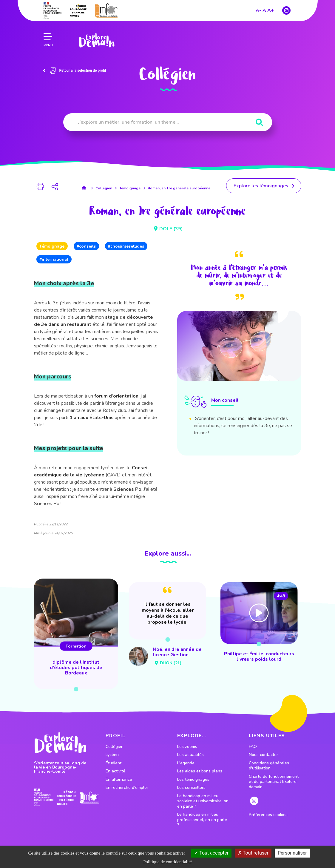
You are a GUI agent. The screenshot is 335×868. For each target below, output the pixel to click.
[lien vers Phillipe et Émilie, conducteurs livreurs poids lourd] (259, 623)
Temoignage (130, 188)
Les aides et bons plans (200, 771)
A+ (271, 10)
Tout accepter (211, 853)
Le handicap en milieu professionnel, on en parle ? (202, 820)
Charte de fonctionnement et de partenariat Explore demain (274, 782)
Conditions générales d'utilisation (269, 766)
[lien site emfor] (106, 10)
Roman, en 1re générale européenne (179, 188)
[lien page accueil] (97, 40)
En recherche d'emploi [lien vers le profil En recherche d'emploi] (127, 788)
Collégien (104, 188)
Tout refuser (253, 853)
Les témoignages (193, 780)
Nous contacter (263, 755)
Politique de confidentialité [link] (167, 862)
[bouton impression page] (40, 187)
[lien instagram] (286, 10)
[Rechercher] (259, 123)
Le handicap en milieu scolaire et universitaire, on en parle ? (203, 801)
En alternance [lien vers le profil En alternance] (119, 780)
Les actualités (190, 755)
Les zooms (187, 747)
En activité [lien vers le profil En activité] (115, 771)
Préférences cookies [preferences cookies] (268, 815)
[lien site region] (78, 10)
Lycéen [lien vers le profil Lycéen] (112, 755)
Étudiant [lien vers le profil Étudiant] (114, 763)
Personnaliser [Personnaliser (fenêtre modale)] (292, 853)
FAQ (253, 747)
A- (258, 10)
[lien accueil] (85, 188)
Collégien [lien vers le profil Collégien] (115, 747)
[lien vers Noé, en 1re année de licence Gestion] (167, 625)
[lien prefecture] (53, 10)
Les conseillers (191, 788)
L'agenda (186, 763)
